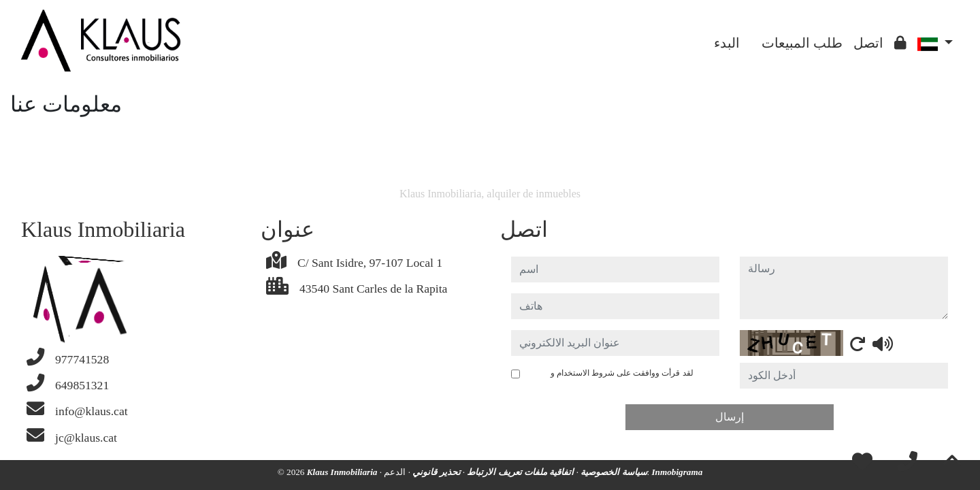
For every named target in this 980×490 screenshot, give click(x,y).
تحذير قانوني (436, 472)
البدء (727, 43)
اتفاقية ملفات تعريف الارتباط (519, 472)
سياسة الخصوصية (613, 472)
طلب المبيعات (802, 43)
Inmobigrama (677, 472)
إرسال (730, 417)
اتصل (868, 43)
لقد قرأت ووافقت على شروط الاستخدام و (609, 379)
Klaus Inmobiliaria (343, 472)
